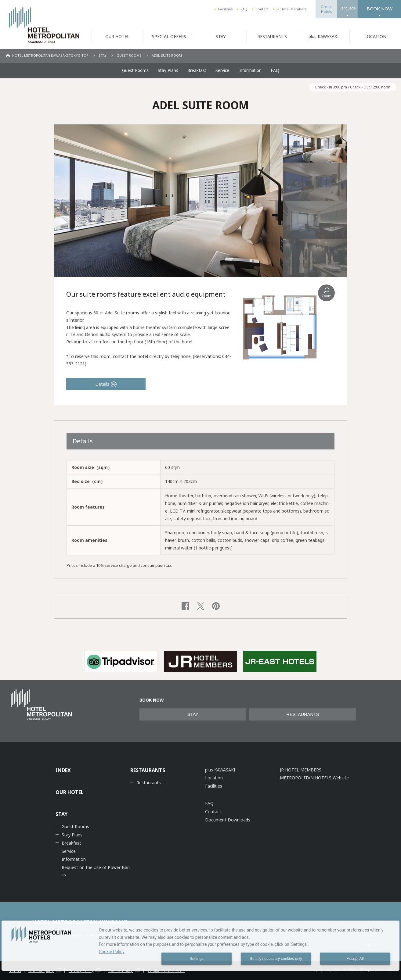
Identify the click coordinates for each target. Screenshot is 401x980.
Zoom (327, 296)
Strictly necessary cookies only (276, 959)
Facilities (225, 9)
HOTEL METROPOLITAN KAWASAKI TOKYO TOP (50, 55)
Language (347, 8)
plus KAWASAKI (324, 36)
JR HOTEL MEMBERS (301, 770)
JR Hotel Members (291, 9)
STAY (221, 36)
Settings (197, 959)
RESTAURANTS (272, 36)
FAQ (244, 9)
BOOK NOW (380, 9)
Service (222, 70)
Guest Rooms (135, 70)
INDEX (63, 770)
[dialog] (200, 946)
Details (102, 384)
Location (214, 778)
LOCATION (375, 36)
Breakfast (197, 70)
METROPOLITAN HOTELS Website (314, 778)
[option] (121, 661)
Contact (262, 9)
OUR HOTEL (117, 36)
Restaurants (149, 783)
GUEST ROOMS (129, 55)
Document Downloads (228, 820)
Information (250, 70)
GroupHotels (326, 9)
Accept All (355, 959)
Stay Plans (168, 70)
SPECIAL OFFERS (169, 36)
